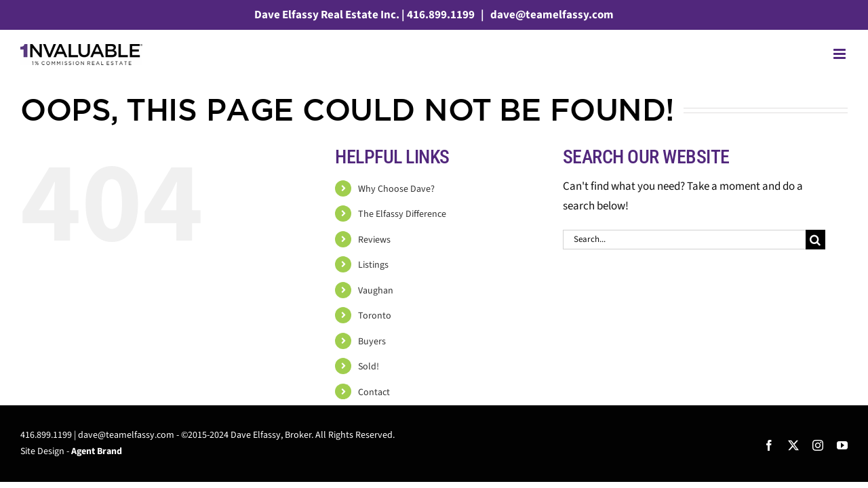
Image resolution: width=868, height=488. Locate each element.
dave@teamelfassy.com (551, 15)
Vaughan (376, 291)
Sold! (369, 367)
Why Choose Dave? (396, 189)
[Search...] (684, 240)
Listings (373, 265)
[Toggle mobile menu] (841, 54)
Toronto (375, 316)
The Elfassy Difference (402, 214)
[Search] (815, 240)
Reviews (374, 240)
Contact (374, 392)
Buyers (372, 342)
